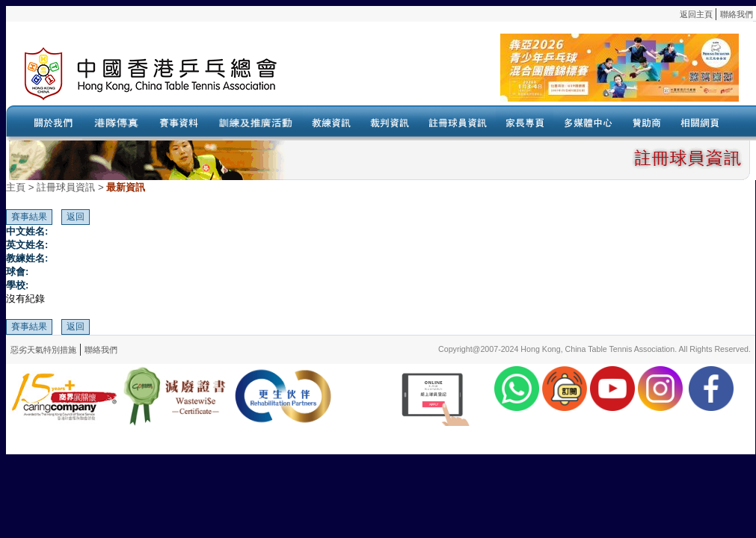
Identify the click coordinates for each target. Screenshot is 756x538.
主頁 (16, 187)
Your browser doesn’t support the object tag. (526, 74)
